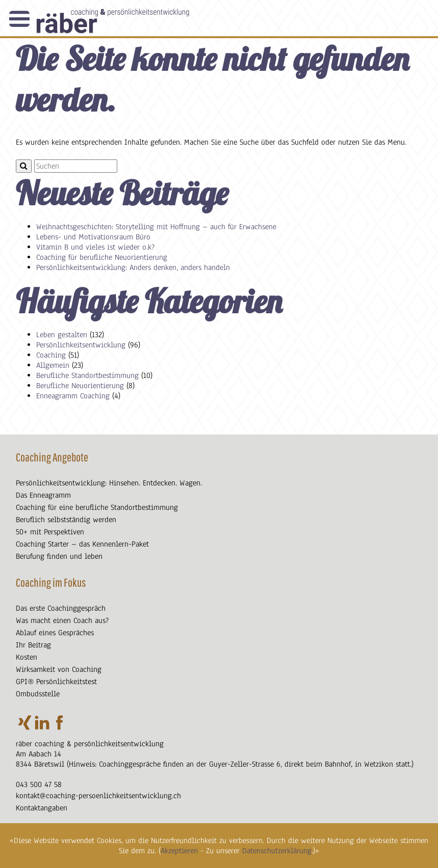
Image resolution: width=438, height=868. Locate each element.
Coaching (51, 355)
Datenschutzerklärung (277, 851)
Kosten (27, 657)
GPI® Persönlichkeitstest (56, 682)
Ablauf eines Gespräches (55, 633)
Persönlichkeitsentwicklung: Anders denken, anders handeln (133, 267)
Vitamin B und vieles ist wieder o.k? (95, 247)
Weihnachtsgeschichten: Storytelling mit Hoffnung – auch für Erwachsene (156, 227)
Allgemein (53, 365)
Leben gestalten (62, 335)
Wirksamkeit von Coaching (59, 669)
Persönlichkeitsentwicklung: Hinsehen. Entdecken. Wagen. (109, 483)
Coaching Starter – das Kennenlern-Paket (82, 544)
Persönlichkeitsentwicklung (81, 345)
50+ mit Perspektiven (50, 532)
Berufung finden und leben (59, 556)
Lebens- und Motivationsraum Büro (93, 237)
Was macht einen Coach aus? (62, 620)
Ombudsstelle (38, 694)
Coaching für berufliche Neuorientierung (102, 257)
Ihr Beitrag (33, 645)
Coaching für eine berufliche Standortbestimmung (97, 507)
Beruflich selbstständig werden (66, 520)
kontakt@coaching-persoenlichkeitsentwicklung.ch (98, 796)
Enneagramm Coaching (73, 396)
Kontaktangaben (42, 808)
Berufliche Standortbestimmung (87, 375)
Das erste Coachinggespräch (61, 608)
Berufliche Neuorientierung (80, 386)
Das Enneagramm (43, 495)
